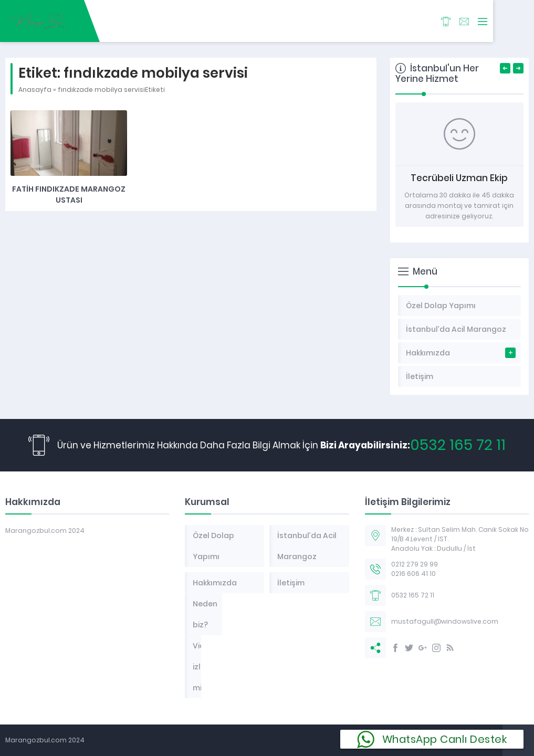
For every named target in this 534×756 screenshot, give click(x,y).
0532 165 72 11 (458, 445)
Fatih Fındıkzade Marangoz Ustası (69, 195)
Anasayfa (35, 90)
